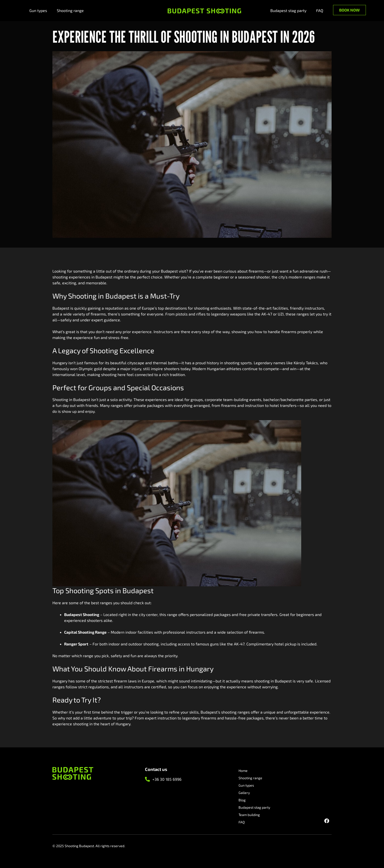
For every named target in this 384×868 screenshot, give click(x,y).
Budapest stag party (288, 10)
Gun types (38, 10)
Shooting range (70, 10)
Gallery (244, 793)
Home (243, 771)
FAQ (320, 10)
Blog (242, 800)
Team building (249, 815)
